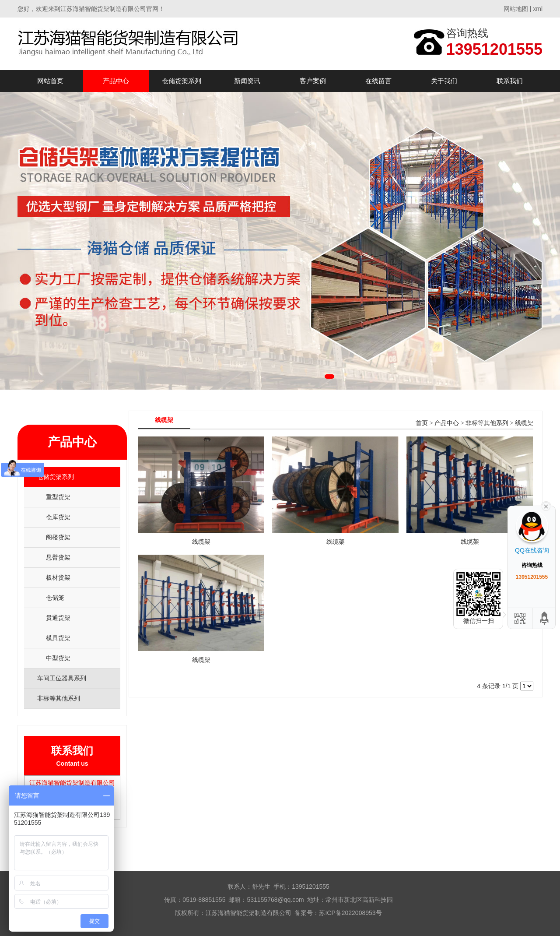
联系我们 (510, 81)
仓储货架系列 (182, 81)
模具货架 (58, 638)
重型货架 (58, 497)
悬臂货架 (58, 557)
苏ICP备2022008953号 (350, 913)
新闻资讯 (247, 81)
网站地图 (516, 9)
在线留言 (378, 81)
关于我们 (444, 81)
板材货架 (58, 577)
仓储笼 (55, 598)
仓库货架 (58, 517)
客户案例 (313, 81)
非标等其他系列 (487, 423)
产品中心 (116, 81)
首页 (422, 423)
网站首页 (50, 81)
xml (538, 9)
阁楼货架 (58, 537)
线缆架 (524, 423)
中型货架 (58, 658)
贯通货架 (58, 618)
